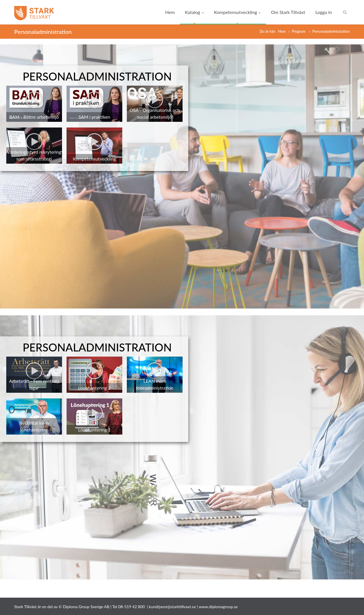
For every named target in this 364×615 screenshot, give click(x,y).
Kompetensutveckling (237, 12)
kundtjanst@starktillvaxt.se (172, 607)
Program (299, 31)
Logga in (324, 12)
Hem (170, 12)
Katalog (194, 12)
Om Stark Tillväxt (288, 12)
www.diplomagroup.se (218, 607)
